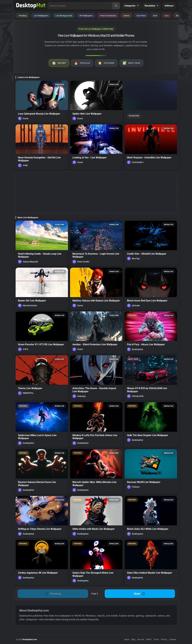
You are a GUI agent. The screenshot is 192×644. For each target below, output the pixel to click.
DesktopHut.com (30, 639)
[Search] (116, 6)
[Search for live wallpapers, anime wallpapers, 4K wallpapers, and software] (80, 6)
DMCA (149, 639)
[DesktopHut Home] (31, 6)
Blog (133, 639)
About (127, 639)
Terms (156, 639)
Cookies (173, 639)
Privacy (164, 639)
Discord (141, 639)
